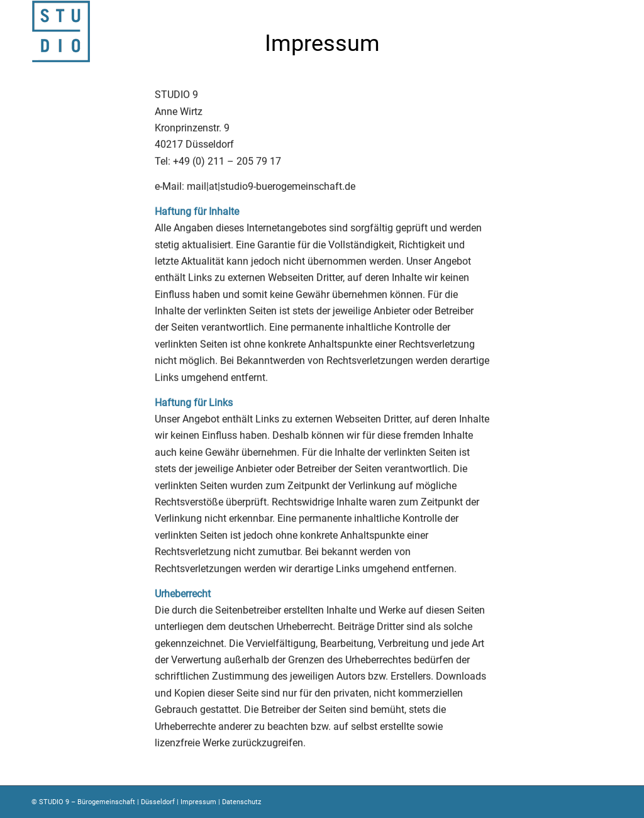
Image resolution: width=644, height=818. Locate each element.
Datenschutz (241, 802)
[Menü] (608, 31)
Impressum (198, 802)
